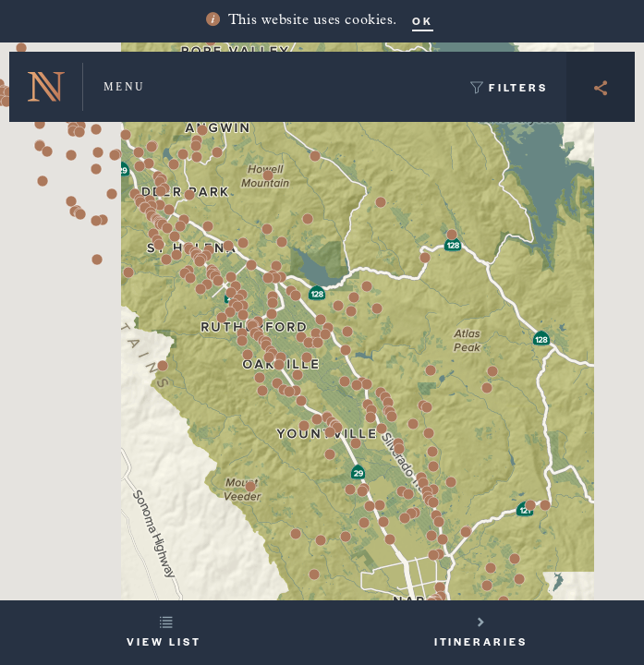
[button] (112, 194)
